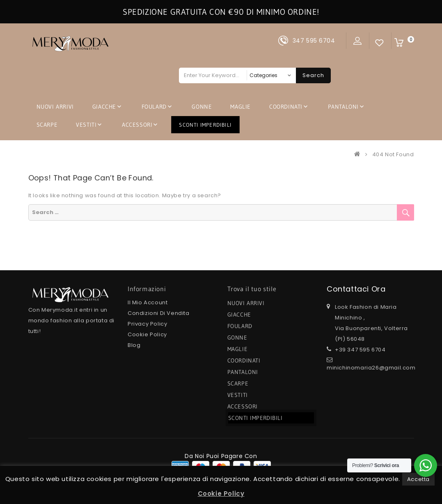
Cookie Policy (147, 334)
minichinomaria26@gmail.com (371, 368)
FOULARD (154, 107)
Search (313, 75)
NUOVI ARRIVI (55, 107)
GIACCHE (104, 107)
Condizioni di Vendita (159, 313)
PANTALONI (343, 107)
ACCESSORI (137, 125)
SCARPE (47, 125)
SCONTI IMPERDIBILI (205, 124)
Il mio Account (148, 302)
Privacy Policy (147, 324)
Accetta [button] (418, 479)
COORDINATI (286, 107)
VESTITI (86, 125)
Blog (134, 345)
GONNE (202, 107)
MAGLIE (240, 107)
